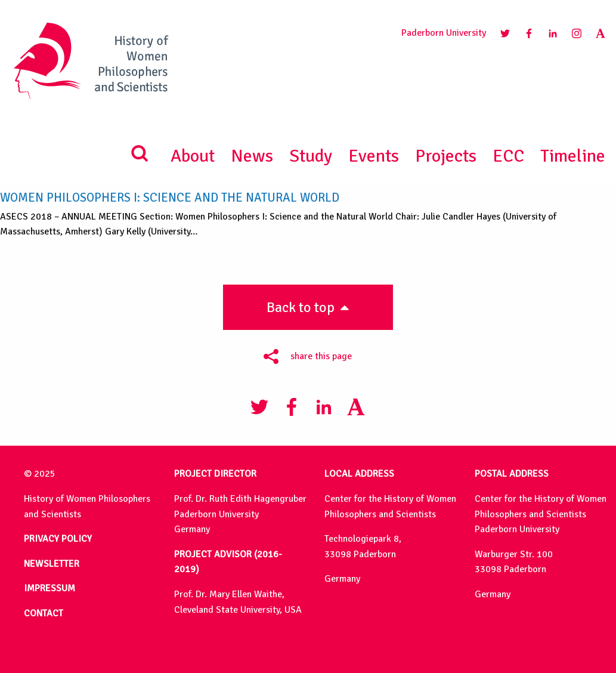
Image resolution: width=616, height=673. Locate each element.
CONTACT (44, 613)
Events (374, 156)
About (193, 156)
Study (311, 156)
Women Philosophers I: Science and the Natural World (170, 198)
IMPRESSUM (49, 588)
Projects (446, 156)
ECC (508, 156)
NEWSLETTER (52, 564)
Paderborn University (444, 33)
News (252, 156)
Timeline (573, 156)
